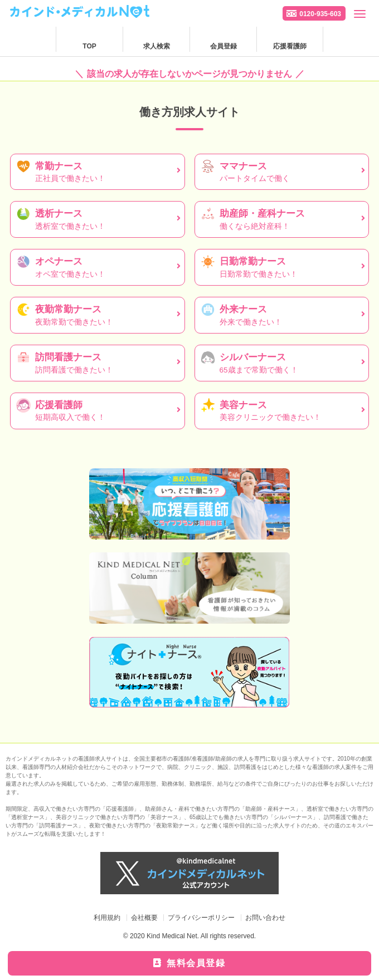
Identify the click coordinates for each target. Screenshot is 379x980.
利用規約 (107, 918)
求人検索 (157, 46)
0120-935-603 (320, 14)
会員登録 (223, 46)
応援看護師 (290, 46)
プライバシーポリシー (201, 918)
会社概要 (144, 918)
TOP (89, 46)
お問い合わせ (265, 918)
